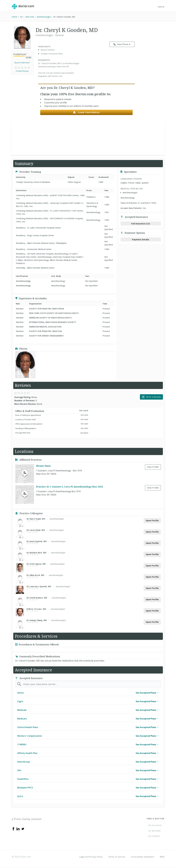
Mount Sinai (43, 466)
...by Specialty (154, 831)
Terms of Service (117, 857)
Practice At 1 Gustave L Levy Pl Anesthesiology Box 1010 (69, 487)
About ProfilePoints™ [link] (22, 63)
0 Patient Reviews (22, 71)
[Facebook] (13, 829)
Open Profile (152, 520)
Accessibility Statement (143, 857)
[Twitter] (23, 829)
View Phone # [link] (122, 44)
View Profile (153, 467)
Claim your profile (86, 112)
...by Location (153, 836)
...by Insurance (154, 825)
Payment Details (141, 239)
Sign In (161, 7)
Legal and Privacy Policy (91, 857)
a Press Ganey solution (27, 819)
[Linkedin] (18, 829)
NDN (162, 857)
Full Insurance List (141, 224)
